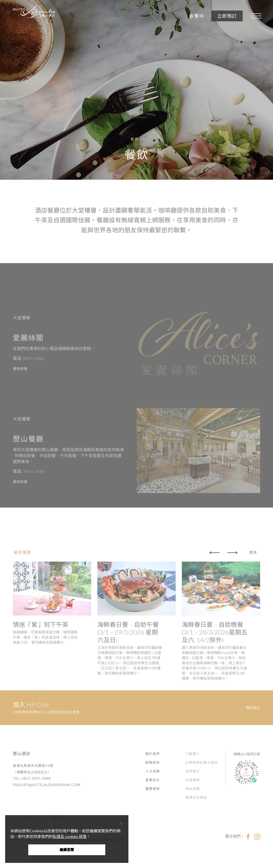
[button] (196, 16)
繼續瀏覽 (67, 850)
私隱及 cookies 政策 (70, 836)
